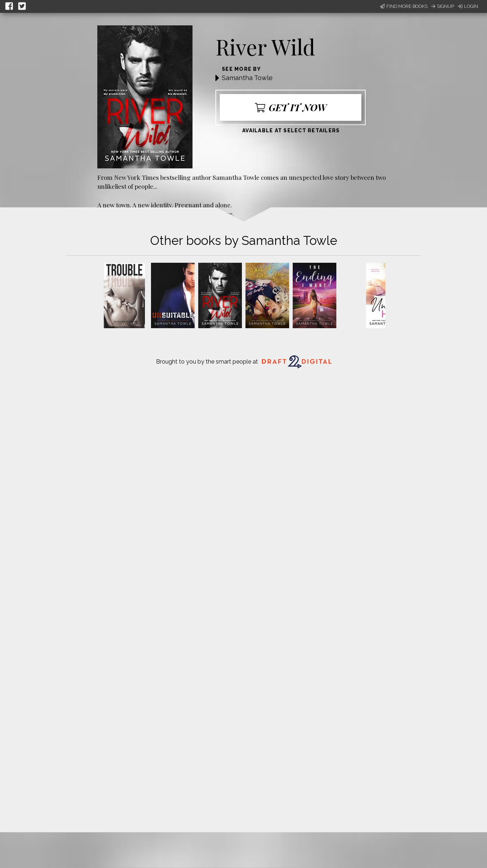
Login (468, 6)
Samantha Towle (247, 78)
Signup (443, 6)
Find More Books (404, 6)
